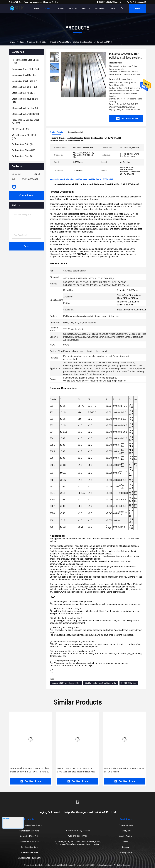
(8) (22, 144)
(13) (24, 137)
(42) (23, 150)
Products (49, 8)
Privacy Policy (126, 852)
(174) (26, 62)
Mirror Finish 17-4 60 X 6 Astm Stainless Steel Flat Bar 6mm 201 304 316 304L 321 (30, 770)
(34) (25, 100)
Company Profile (126, 825)
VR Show (73, 8)
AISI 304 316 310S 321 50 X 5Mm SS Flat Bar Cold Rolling (124, 770)
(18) (26, 114)
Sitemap (126, 847)
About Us (86, 8)
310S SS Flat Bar (129, 683)
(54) (24, 75)
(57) (25, 81)
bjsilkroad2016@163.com (109, 2)
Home (37, 8)
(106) (24, 87)
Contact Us (100, 8)
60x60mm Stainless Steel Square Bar (101, 683)
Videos (61, 8)
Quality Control (126, 836)
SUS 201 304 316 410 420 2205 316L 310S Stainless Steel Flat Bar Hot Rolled (76, 770)
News (126, 842)
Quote (138, 8)
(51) (23, 93)
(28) (25, 108)
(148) (26, 69)
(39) (21, 129)
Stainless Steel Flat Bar (37, 42)
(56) (25, 122)
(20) (23, 156)
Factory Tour (126, 831)
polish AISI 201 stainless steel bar (66, 683)
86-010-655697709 (137, 2)
